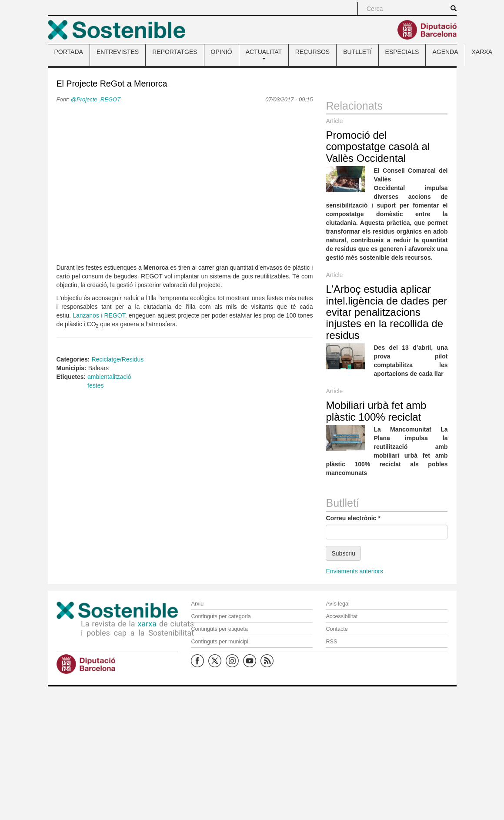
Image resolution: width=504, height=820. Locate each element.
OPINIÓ (222, 52)
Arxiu (197, 604)
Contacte (337, 629)
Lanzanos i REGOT (99, 315)
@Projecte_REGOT (96, 99)
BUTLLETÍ (357, 52)
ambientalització (109, 377)
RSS (331, 642)
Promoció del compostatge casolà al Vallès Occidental (378, 147)
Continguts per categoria (221, 616)
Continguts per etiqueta (219, 629)
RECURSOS (312, 52)
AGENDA (445, 52)
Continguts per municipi (220, 642)
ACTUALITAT (264, 54)
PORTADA (69, 52)
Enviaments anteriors (354, 571)
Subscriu (343, 553)
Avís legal (337, 604)
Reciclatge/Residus (117, 359)
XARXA (482, 52)
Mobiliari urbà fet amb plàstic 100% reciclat (376, 411)
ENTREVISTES (118, 52)
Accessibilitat (342, 616)
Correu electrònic (353, 518)
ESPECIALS (402, 52)
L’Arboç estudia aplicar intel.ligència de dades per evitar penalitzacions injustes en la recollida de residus (386, 312)
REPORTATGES (175, 52)
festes (95, 385)
